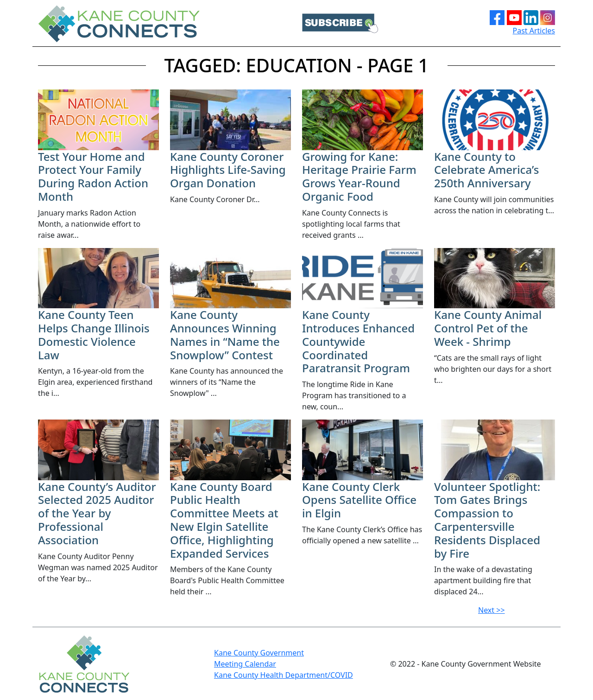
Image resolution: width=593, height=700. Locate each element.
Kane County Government (259, 653)
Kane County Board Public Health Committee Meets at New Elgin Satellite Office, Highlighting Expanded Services (224, 520)
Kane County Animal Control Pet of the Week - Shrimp (488, 328)
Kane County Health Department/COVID (284, 675)
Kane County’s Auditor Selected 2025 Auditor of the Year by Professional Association (97, 513)
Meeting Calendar (245, 664)
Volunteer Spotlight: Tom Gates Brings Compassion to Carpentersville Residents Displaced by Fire (487, 520)
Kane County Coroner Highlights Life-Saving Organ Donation (228, 170)
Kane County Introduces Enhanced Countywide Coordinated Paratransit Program (358, 341)
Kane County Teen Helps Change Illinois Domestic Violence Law (94, 334)
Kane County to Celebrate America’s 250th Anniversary (486, 170)
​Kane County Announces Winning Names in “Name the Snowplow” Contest (225, 334)
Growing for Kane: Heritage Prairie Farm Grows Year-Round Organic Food (359, 176)
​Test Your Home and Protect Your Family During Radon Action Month (93, 176)
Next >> (492, 610)
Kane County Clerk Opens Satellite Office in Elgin (359, 500)
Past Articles (534, 31)
